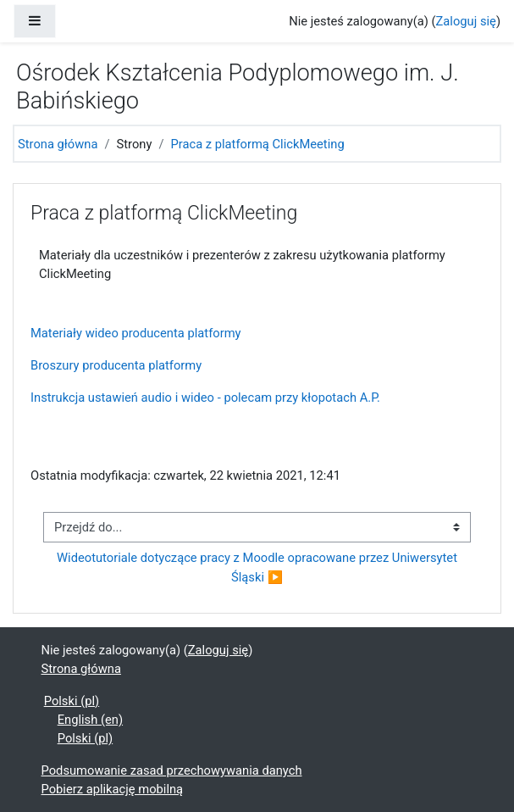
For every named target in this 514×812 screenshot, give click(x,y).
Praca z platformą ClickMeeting (257, 144)
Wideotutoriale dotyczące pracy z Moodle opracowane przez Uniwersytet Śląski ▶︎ (259, 567)
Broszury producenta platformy (116, 365)
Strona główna (58, 144)
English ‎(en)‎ (90, 720)
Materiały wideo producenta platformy (136, 333)
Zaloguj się (466, 21)
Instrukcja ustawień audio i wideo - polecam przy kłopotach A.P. (205, 398)
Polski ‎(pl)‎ (72, 701)
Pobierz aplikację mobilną (113, 789)
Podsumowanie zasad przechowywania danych (172, 770)
